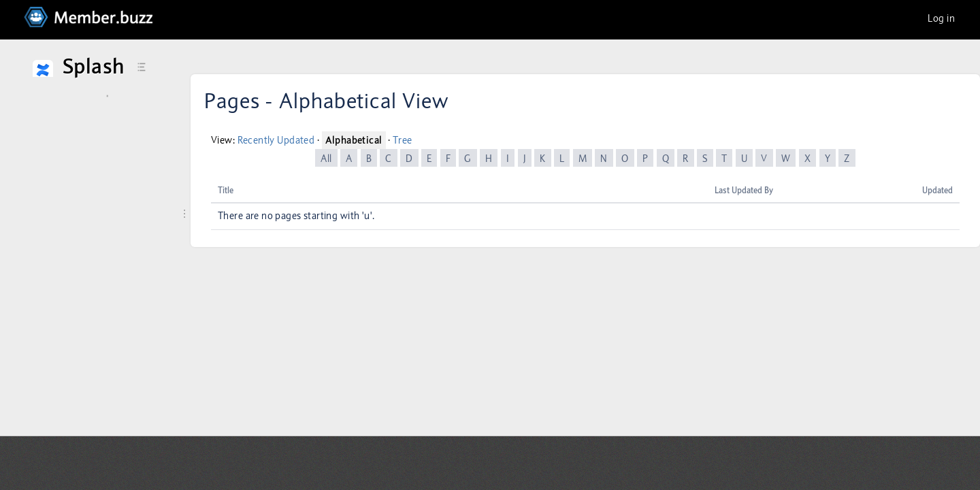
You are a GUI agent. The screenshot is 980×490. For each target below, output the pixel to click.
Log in (941, 18)
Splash (94, 67)
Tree (403, 140)
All (326, 159)
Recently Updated (276, 140)
